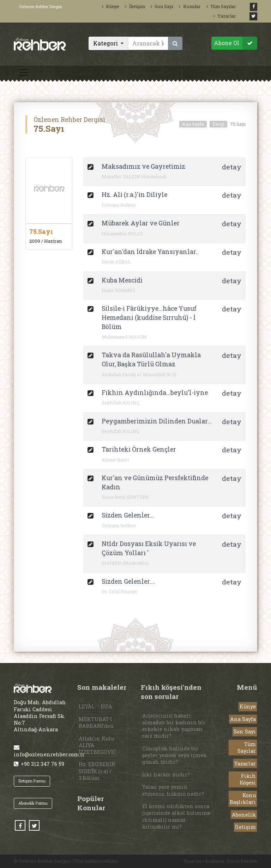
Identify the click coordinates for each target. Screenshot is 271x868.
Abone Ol (236, 43)
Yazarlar (225, 16)
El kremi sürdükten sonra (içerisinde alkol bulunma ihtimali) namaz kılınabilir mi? (176, 816)
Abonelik (244, 815)
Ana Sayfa (193, 124)
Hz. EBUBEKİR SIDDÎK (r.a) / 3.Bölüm (97, 771)
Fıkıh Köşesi (248, 779)
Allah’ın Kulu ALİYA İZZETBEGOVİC (97, 745)
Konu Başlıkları (243, 799)
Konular (190, 6)
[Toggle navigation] (24, 73)
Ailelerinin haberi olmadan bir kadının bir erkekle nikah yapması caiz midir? (174, 726)
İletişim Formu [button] (32, 781)
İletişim (135, 6)
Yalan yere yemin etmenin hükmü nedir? (173, 790)
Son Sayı (162, 6)
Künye (111, 6)
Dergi (218, 124)
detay (232, 167)
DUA (106, 706)
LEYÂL (87, 706)
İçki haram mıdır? (166, 774)
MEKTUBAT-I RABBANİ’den (96, 723)
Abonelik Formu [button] (33, 803)
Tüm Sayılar (221, 6)
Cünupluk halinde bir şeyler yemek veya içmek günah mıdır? (174, 755)
